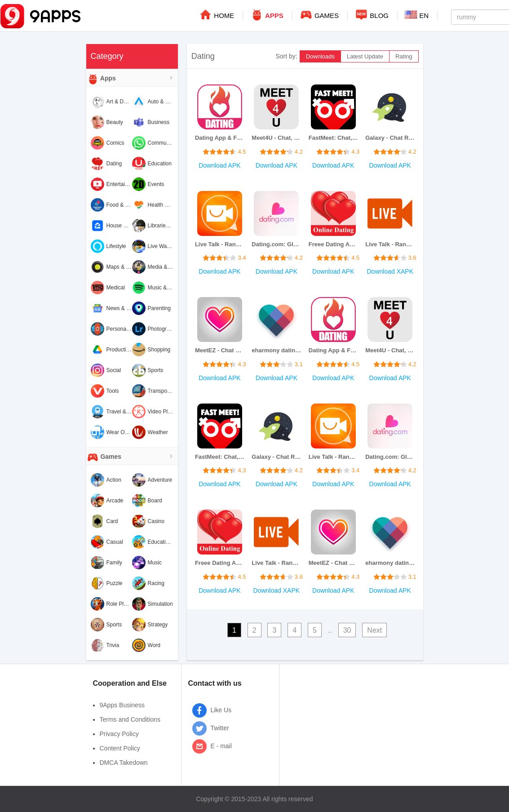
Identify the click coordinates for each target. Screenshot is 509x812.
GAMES (319, 14)
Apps (101, 79)
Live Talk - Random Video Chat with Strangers (390, 244)
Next (374, 630)
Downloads (320, 56)
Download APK (219, 165)
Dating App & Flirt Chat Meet (220, 138)
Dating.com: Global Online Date (276, 244)
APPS (266, 14)
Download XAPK (390, 271)
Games (104, 457)
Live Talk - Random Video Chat (220, 244)
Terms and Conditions (130, 719)
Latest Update (365, 56)
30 (347, 630)
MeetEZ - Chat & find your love (220, 350)
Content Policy (120, 748)
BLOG (372, 14)
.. (330, 630)
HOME (216, 14)
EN (416, 15)
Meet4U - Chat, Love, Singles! (276, 138)
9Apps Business (122, 705)
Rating (404, 56)
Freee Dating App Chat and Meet (333, 244)
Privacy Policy (119, 734)
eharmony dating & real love (276, 350)
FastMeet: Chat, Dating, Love (333, 138)
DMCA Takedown (124, 763)
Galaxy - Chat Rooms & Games (390, 138)
